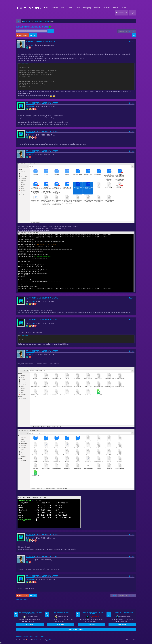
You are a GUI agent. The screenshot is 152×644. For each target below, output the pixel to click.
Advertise (19, 637)
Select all (26, 64)
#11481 (132, 41)
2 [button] (129, 31)
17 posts (121, 31)
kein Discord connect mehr (62, 612)
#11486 (132, 320)
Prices (63, 8)
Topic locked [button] (22, 35)
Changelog (87, 8)
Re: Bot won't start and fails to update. (42, 103)
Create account (122, 13)
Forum (78, 8)
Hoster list (106, 8)
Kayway (31, 45)
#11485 (132, 298)
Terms (42, 637)
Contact (97, 8)
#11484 (132, 151)
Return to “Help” (22, 600)
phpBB (49, 640)
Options (114, 595)
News (70, 8)
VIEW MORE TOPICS (76, 629)
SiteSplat (36, 640)
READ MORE (30, 625)
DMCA (36, 637)
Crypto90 (31, 107)
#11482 (132, 103)
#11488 (132, 534)
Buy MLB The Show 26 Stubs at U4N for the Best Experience (31, 613)
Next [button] (134, 31)
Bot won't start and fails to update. (32, 27)
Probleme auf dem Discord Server (123, 612)
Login (133, 13)
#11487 (132, 351)
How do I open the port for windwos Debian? (93, 613)
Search (126, 8)
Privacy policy (28, 637)
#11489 (132, 556)
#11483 (132, 131)
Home (46, 8)
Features (55, 8)
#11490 (132, 576)
